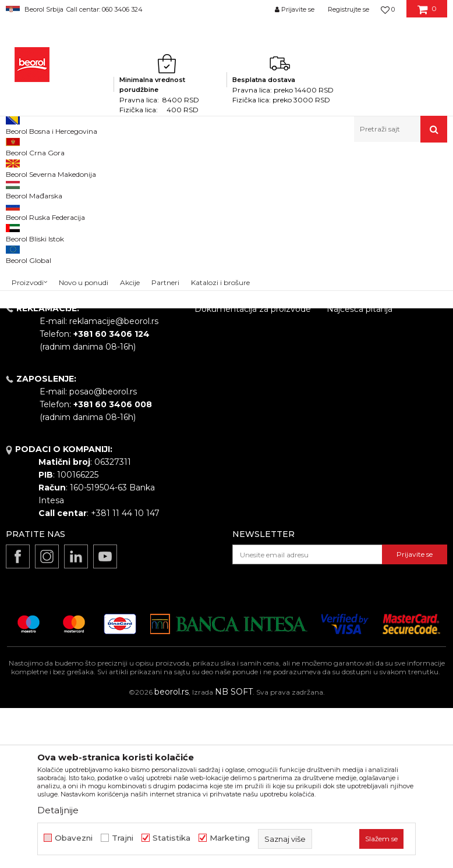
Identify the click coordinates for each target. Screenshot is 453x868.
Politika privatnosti (364, 391)
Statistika (171, 838)
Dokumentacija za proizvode (253, 469)
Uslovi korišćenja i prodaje (378, 358)
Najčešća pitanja (360, 469)
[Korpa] (427, 13)
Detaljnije (58, 810)
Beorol (17, 167)
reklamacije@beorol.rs (114, 481)
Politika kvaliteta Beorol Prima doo (242, 381)
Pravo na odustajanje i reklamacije (371, 446)
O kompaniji (219, 358)
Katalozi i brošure (229, 453)
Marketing (230, 838)
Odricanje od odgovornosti (381, 375)
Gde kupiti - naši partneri (244, 436)
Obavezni (74, 838)
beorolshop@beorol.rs (114, 411)
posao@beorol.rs (103, 552)
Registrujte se (348, 9)
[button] (401, 129)
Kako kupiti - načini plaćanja (382, 407)
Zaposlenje (217, 420)
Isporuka (344, 424)
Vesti (204, 404)
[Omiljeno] (388, 9)
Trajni (123, 838)
